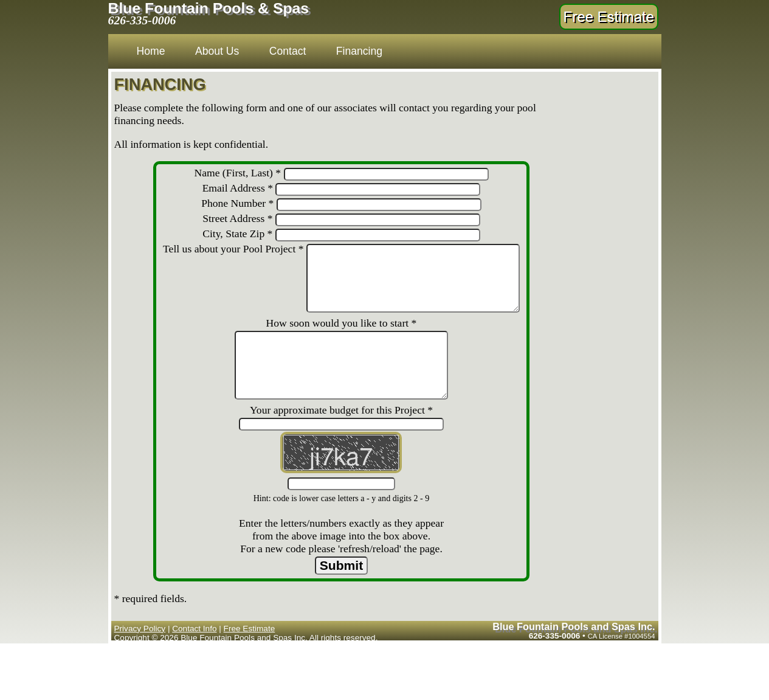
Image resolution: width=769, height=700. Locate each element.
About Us (217, 51)
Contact (288, 51)
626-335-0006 (142, 20)
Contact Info (194, 667)
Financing (359, 51)
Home (151, 51)
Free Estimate (250, 667)
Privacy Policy (140, 667)
